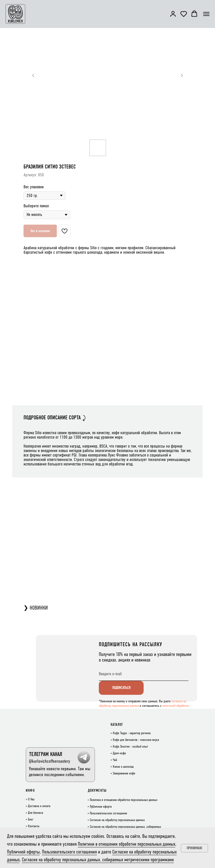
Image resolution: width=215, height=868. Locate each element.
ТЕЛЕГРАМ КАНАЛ (46, 754)
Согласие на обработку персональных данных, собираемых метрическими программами (98, 860)
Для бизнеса (36, 813)
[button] (173, 14)
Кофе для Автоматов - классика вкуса (136, 740)
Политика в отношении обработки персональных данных (124, 800)
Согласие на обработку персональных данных (117, 820)
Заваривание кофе (124, 774)
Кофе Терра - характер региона (132, 733)
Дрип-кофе (119, 753)
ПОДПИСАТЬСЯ (121, 688)
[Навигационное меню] (206, 14)
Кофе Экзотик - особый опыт (130, 747)
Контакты (34, 826)
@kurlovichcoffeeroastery (49, 761)
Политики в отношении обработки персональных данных (127, 844)
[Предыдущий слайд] (33, 75)
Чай (115, 760)
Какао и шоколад (123, 767)
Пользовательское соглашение (108, 814)
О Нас (31, 800)
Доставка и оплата (39, 806)
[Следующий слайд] (182, 75)
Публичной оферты (23, 852)
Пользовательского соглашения (69, 852)
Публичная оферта (101, 807)
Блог (31, 820)
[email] (144, 674)
